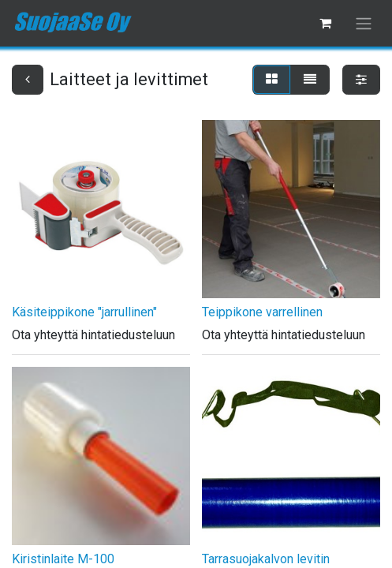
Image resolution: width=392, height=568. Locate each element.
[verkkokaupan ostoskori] (325, 23)
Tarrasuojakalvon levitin (266, 559)
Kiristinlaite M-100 (63, 559)
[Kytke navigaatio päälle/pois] (364, 23)
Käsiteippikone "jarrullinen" (84, 312)
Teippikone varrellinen (262, 312)
